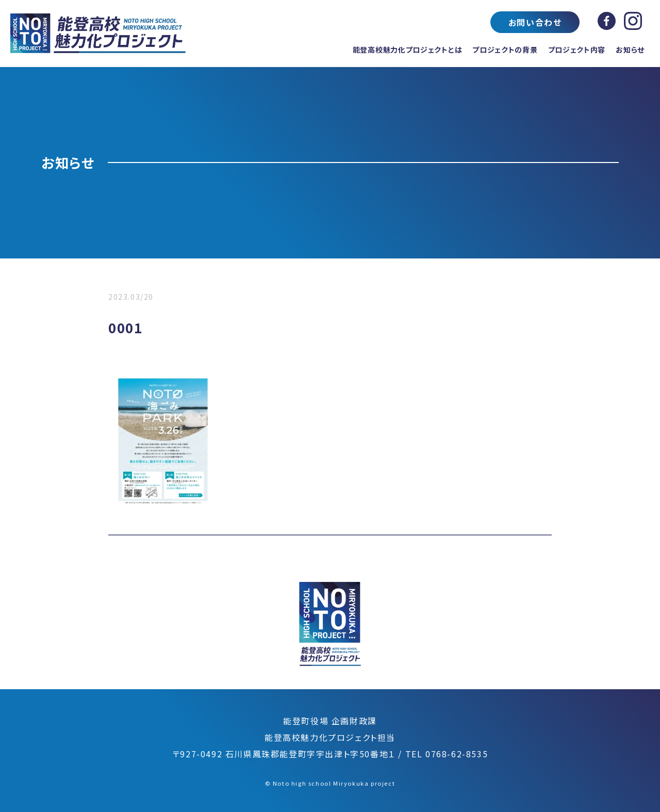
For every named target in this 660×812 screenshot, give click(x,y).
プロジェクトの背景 (505, 50)
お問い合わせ (535, 22)
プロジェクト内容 (577, 50)
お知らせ (630, 50)
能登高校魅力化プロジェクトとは (408, 50)
